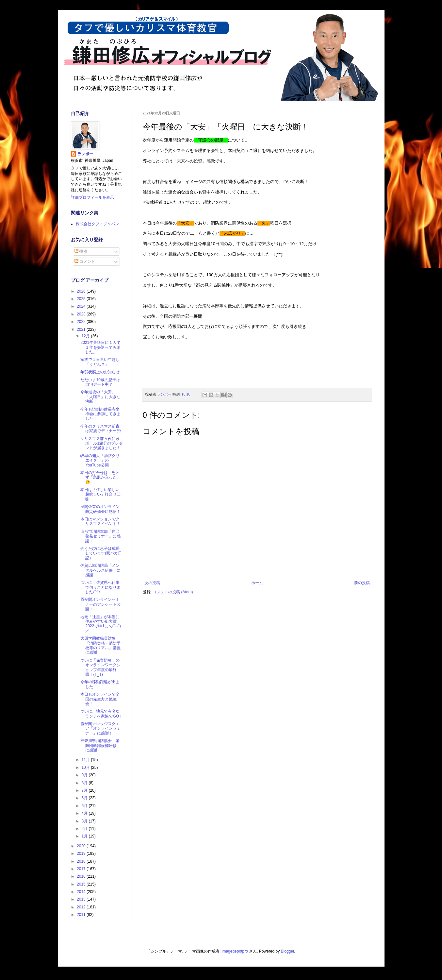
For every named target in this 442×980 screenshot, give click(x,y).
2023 (82, 314)
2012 (82, 907)
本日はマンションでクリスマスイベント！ (100, 521)
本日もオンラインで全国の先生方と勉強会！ (100, 699)
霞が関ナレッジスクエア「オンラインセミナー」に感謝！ (100, 728)
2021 (82, 329)
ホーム (257, 583)
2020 (82, 846)
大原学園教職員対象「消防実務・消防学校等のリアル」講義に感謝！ (100, 645)
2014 (82, 892)
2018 (82, 861)
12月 (86, 336)
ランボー (85, 154)
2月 (85, 829)
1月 (85, 836)
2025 (82, 299)
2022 (82, 322)
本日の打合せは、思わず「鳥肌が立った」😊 (100, 477)
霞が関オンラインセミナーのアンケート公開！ (100, 604)
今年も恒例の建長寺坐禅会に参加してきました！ (100, 414)
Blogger (288, 951)
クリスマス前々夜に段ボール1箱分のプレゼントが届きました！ (102, 443)
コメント (85, 262)
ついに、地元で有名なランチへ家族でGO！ (102, 714)
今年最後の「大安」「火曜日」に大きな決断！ (100, 397)
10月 (86, 768)
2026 (82, 291)
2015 (82, 884)
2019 (82, 853)
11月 (86, 760)
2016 (82, 876)
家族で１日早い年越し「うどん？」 (100, 362)
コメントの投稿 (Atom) (173, 592)
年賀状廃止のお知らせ (100, 372)
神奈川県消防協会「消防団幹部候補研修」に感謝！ (100, 745)
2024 (82, 306)
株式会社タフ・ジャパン (97, 224)
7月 (85, 790)
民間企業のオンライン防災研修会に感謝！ (100, 509)
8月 (85, 783)
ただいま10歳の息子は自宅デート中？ (100, 382)
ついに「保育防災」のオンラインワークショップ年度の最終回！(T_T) (100, 667)
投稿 (81, 251)
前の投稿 (362, 583)
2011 (82, 915)
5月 (85, 806)
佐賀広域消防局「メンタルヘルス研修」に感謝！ (100, 570)
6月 (85, 798)
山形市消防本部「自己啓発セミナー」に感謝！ (100, 536)
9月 (85, 775)
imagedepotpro (235, 951)
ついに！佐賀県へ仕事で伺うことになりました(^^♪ (100, 587)
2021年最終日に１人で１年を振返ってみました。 (100, 347)
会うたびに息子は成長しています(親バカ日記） (101, 553)
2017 (82, 869)
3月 (85, 821)
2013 (82, 899)
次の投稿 (152, 583)
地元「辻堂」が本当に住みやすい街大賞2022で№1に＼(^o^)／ (100, 624)
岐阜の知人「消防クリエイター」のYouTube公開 (100, 460)
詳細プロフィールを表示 (92, 197)
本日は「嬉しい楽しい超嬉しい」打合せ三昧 (100, 494)
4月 (85, 813)
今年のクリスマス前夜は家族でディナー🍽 (101, 429)
